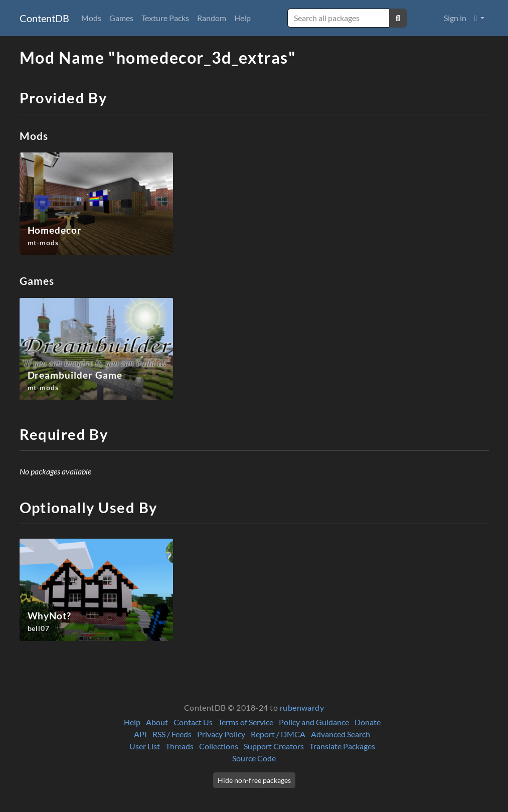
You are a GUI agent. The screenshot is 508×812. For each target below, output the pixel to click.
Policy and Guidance (314, 722)
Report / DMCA (278, 734)
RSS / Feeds (172, 734)
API (140, 734)
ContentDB (44, 18)
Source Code (254, 758)
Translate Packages (342, 746)
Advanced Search (341, 734)
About (157, 722)
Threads (180, 746)
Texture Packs (165, 18)
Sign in (455, 18)
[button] (480, 18)
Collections (219, 746)
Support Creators (274, 746)
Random (212, 18)
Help (242, 18)
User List (145, 746)
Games (121, 18)
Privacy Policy (221, 734)
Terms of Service (246, 722)
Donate (368, 722)
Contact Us (193, 722)
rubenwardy (302, 707)
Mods (91, 18)
